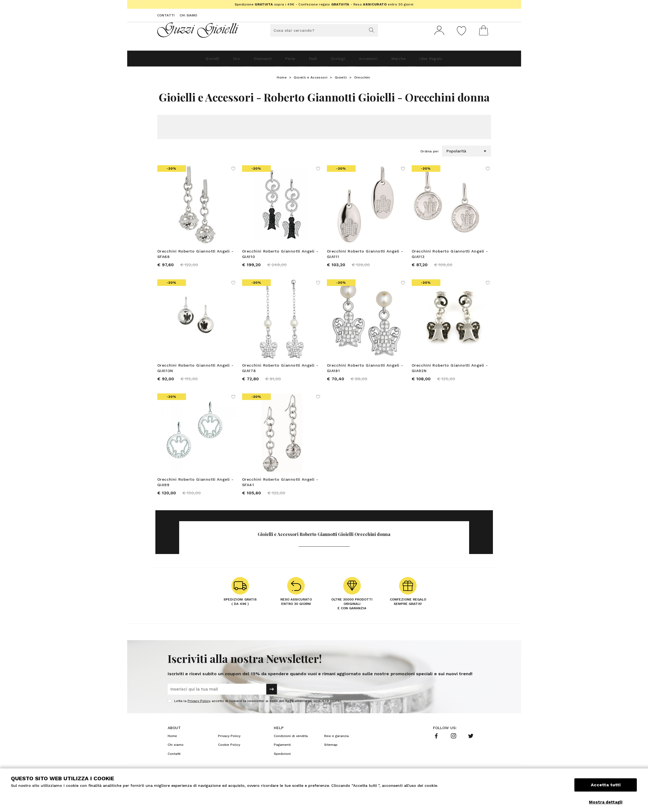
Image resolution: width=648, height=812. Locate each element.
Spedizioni (282, 762)
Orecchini (362, 80)
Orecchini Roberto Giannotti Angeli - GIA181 (365, 372)
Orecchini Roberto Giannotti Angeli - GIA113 (450, 256)
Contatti (166, 15)
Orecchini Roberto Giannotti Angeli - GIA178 (280, 372)
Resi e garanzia (336, 744)
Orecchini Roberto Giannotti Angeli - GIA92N (450, 372)
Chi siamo (189, 15)
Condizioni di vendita (291, 744)
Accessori (381, 61)
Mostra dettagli (606, 802)
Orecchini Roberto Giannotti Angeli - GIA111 (365, 256)
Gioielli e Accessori (311, 80)
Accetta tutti (606, 789)
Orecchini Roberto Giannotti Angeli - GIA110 (280, 256)
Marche (419, 61)
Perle (281, 61)
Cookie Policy (229, 753)
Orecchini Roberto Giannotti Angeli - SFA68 (195, 256)
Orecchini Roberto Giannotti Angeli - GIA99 (195, 488)
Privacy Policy (199, 709)
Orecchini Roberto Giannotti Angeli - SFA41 (280, 488)
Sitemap (331, 753)
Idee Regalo (459, 61)
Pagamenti (282, 753)
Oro (214, 61)
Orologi (343, 61)
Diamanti (247, 61)
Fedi (311, 61)
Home (282, 80)
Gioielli (183, 61)
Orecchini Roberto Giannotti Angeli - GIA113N (195, 372)
